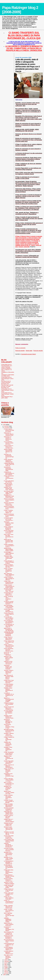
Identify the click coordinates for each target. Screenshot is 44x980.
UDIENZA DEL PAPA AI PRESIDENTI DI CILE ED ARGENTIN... (9, 634)
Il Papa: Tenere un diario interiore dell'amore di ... (8, 638)
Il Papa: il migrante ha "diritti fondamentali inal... (9, 739)
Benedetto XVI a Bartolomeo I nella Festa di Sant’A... (9, 496)
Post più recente (20, 351)
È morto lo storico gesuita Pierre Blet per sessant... (9, 430)
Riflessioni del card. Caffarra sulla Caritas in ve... (8, 824)
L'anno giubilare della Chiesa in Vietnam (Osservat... (9, 841)
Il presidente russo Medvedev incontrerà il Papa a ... (9, 775)
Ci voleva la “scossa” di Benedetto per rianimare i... (9, 603)
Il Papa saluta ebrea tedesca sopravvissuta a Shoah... (9, 872)
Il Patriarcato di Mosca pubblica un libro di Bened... (9, 473)
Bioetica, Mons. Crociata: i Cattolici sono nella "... (9, 793)
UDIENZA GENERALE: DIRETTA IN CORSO (8, 920)
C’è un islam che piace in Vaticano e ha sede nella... (9, 618)
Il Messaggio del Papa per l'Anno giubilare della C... (9, 813)
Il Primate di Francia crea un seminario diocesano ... (9, 850)
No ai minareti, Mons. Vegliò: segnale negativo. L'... (9, 492)
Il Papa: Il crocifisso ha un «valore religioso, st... (8, 511)
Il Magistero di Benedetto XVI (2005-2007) (8, 375)
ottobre (6, 960)
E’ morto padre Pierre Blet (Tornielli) (9, 481)
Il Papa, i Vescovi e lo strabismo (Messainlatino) (9, 766)
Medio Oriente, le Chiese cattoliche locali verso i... (9, 924)
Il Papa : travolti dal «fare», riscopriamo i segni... (8, 598)
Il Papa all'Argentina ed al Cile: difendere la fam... (9, 650)
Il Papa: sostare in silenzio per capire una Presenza (9, 646)
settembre (7, 961)
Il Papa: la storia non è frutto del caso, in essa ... (9, 890)
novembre (7, 428)
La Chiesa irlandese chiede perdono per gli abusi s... (9, 685)
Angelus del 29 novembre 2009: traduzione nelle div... (8, 541)
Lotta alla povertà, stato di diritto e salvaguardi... (8, 485)
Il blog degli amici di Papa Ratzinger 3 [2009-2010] (8, 394)
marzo (6, 970)
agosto (6, 963)
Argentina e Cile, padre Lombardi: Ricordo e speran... (8, 658)
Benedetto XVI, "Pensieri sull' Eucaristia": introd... (8, 788)
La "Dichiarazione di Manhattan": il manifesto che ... (9, 862)
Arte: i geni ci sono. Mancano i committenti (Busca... (8, 957)
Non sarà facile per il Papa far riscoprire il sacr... (9, 941)
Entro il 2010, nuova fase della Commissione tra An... (9, 536)
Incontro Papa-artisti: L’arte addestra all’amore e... (9, 762)
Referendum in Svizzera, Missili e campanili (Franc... (9, 434)
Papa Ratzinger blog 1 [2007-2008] (7, 397)
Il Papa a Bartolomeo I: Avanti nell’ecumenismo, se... (9, 478)
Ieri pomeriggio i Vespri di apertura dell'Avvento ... (9, 553)
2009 (4, 425)
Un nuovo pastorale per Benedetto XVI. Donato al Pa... (8, 712)
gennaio (6, 973)
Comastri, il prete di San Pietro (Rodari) (8, 817)
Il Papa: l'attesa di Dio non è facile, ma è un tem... (9, 642)
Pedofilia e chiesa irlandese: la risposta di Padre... (9, 717)
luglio (6, 964)
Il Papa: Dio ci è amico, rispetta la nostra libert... (9, 898)
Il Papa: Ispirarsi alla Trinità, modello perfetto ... (9, 886)
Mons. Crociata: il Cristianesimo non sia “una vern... (9, 784)
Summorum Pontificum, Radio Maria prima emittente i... (9, 524)
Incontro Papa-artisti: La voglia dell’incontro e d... (9, 610)
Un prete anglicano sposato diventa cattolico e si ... (8, 948)
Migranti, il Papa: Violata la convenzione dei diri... (8, 758)
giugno (6, 966)
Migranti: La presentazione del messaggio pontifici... (9, 700)
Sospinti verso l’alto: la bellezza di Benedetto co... (9, 937)
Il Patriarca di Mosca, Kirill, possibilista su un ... (9, 704)
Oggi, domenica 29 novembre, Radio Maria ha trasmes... (9, 677)
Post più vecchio (38, 351)
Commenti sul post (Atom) (28, 354)
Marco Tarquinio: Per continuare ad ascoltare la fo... (9, 933)
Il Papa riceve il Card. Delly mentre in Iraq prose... (9, 682)
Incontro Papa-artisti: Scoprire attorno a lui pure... (9, 614)
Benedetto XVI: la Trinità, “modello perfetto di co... (8, 858)
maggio (6, 967)
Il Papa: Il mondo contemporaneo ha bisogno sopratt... (9, 586)
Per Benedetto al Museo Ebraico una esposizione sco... (8, 867)
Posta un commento (20, 348)
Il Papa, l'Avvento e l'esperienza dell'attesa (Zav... (9, 461)
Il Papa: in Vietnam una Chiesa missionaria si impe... (8, 797)
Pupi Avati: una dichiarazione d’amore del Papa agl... (9, 456)
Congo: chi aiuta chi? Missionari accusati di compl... (9, 770)
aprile (6, 969)
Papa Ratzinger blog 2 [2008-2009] (20, 10)
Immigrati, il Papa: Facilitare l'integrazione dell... (8, 749)
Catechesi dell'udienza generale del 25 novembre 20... (8, 845)
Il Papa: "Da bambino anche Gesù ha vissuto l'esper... (9, 753)
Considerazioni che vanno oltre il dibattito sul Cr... (8, 594)
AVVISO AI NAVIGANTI (7, 654)
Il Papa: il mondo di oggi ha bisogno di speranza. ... (9, 579)
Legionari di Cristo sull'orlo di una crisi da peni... (8, 663)
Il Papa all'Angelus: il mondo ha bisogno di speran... (9, 562)
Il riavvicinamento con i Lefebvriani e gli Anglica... (9, 945)
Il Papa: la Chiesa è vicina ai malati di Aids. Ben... (9, 566)
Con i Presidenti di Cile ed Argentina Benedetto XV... (9, 622)
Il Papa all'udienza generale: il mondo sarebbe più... (9, 876)
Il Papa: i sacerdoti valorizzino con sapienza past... (8, 907)
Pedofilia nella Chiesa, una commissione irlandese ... (8, 744)
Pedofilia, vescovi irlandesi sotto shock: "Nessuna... (9, 489)
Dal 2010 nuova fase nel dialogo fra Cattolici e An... (9, 809)
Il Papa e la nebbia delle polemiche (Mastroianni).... (8, 805)
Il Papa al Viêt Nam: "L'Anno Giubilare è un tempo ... (9, 780)
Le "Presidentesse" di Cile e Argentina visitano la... (9, 626)
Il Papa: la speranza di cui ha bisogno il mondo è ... (9, 546)
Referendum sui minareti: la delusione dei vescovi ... (8, 439)
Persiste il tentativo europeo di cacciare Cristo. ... (9, 880)
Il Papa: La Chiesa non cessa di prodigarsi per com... (8, 570)
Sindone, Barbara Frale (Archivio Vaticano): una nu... (8, 451)
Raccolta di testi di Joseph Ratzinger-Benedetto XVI (6, 382)
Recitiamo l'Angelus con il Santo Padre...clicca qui (9, 590)
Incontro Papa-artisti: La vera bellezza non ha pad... (9, 532)
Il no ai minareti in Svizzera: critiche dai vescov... (9, 443)
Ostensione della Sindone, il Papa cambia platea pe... (8, 558)
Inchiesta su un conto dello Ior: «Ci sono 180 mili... (9, 833)
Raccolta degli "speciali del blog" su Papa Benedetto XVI (7, 386)
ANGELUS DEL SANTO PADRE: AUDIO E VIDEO (9, 549)
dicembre (7, 426)
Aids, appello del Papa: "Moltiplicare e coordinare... (9, 575)
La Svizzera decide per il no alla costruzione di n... (9, 519)
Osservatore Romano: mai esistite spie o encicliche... (8, 667)
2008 (4, 975)
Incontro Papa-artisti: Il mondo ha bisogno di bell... (9, 837)
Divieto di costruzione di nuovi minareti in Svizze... (9, 500)
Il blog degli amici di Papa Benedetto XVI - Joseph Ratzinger (7, 366)
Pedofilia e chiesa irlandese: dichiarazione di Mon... (8, 690)
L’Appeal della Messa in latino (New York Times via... (9, 464)
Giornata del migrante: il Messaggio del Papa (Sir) (8, 721)
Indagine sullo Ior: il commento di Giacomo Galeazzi (9, 820)
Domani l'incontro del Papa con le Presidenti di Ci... (9, 708)
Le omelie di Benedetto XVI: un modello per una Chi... (9, 695)
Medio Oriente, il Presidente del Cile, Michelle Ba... (9, 629)
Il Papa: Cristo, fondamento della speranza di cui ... (9, 582)
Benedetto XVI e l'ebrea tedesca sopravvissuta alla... (8, 854)
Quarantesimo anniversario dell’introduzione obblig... (8, 469)
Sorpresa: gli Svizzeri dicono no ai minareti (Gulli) (9, 504)
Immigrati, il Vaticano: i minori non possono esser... (9, 735)
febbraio (6, 972)
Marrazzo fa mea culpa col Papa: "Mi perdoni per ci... (8, 829)
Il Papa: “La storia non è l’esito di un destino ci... (9, 911)
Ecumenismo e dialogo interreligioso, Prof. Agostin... (9, 929)
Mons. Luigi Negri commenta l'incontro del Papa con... (9, 915)
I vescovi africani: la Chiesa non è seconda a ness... (9, 447)
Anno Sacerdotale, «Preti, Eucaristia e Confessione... (9, 607)
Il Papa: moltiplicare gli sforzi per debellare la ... (8, 528)
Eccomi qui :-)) (7, 652)
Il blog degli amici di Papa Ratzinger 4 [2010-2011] (8, 390)
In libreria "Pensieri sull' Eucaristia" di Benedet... (9, 801)
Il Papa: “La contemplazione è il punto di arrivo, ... (9, 902)
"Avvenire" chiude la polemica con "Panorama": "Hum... (9, 672)
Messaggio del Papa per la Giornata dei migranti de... (9, 731)
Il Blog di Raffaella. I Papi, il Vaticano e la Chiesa (6, 370)
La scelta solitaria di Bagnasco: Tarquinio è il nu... (9, 952)
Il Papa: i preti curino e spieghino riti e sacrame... (9, 894)
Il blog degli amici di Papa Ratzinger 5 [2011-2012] (8, 379)
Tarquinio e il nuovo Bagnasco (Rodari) (9, 883)
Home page (29, 351)
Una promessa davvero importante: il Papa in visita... (9, 726)
